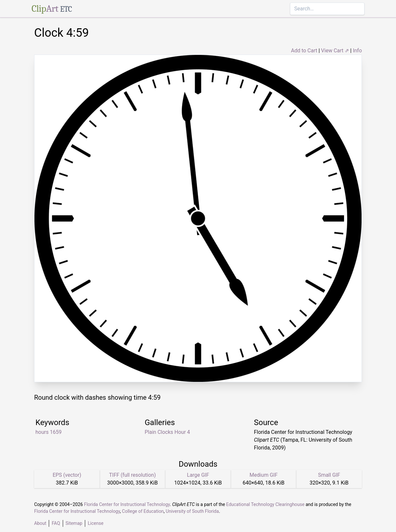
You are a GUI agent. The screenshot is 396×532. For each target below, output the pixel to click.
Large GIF (198, 475)
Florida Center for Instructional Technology (127, 504)
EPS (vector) (67, 475)
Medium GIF (263, 475)
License (96, 523)
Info (357, 51)
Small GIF (329, 475)
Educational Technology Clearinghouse (265, 504)
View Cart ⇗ (335, 51)
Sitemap (74, 523)
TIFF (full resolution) (133, 475)
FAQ (56, 523)
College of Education (143, 511)
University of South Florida (192, 511)
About (40, 523)
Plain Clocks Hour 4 (167, 432)
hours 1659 (48, 432)
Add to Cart (304, 51)
